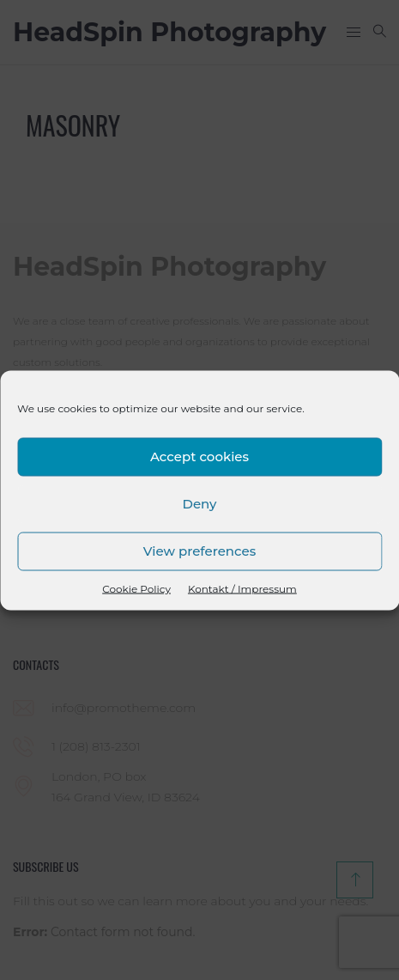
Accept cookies (199, 457)
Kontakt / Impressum (242, 588)
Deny (200, 504)
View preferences (199, 551)
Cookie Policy (136, 588)
